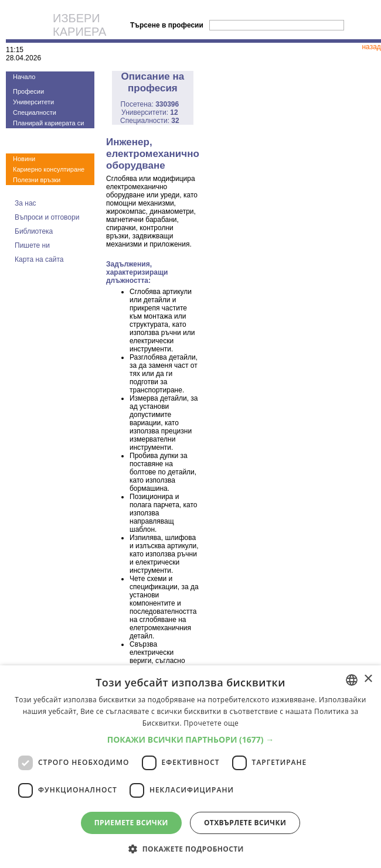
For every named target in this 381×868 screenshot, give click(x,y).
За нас (25, 203)
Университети (33, 102)
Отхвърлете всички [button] (245, 823)
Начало (24, 77)
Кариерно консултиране (49, 169)
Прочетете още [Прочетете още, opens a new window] (211, 723)
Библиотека (34, 231)
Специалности (35, 112)
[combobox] (352, 680)
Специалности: (150, 121)
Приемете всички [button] (131, 823)
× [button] (368, 679)
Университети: (150, 112)
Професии (28, 91)
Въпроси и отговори (47, 217)
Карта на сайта (39, 259)
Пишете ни (32, 245)
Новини (24, 159)
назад (371, 47)
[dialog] (190, 767)
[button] (191, 739)
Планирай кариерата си (48, 123)
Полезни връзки (37, 180)
